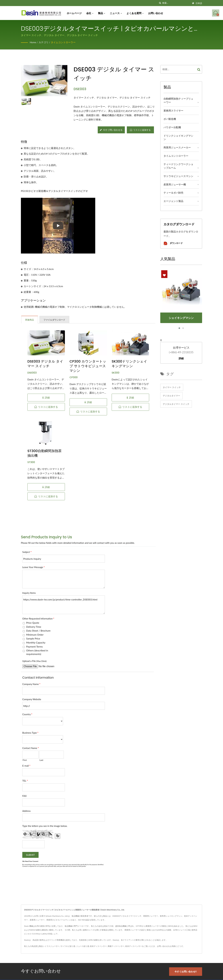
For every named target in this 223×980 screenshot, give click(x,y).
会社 (90, 13)
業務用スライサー (173, 110)
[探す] (160, 3)
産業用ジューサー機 (175, 184)
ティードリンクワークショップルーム (178, 166)
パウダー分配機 (172, 127)
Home (33, 42)
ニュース (116, 13)
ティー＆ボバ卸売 (173, 193)
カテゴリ (44, 42)
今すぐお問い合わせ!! (187, 971)
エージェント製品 (173, 201)
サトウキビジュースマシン (178, 176)
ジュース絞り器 (83, 946)
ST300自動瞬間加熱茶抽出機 (45, 453)
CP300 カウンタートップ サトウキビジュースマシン (88, 366)
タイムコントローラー (63, 42)
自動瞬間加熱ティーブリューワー (178, 100)
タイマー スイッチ (172, 387)
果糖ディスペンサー (116, 946)
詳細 (181, 359)
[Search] (176, 3)
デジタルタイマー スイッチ (176, 404)
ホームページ (75, 13)
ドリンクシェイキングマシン (178, 137)
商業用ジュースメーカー (177, 147)
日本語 (199, 3)
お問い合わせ (156, 13)
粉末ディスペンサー (98, 946)
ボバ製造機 (170, 119)
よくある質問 (136, 13)
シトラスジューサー (51, 946)
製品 (102, 13)
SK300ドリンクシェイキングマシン (129, 364)
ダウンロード (173, 243)
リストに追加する (140, 130)
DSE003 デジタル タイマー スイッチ (45, 364)
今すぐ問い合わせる (111, 130)
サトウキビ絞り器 (68, 946)
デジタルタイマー (171, 396)
